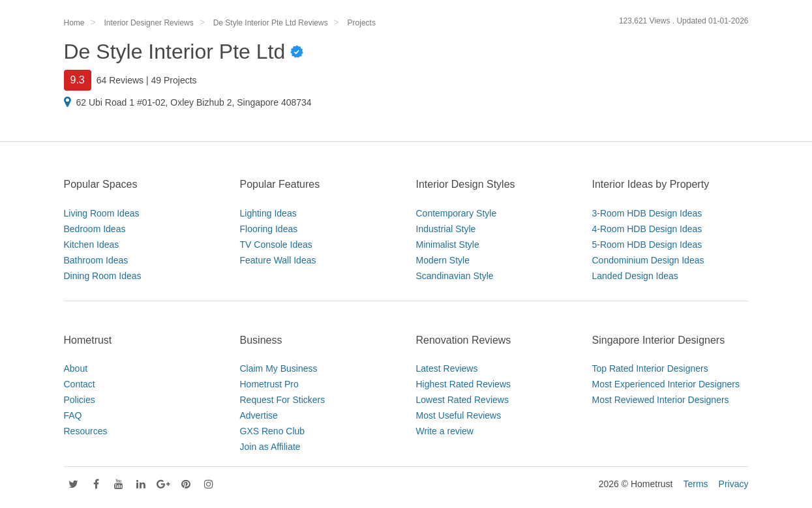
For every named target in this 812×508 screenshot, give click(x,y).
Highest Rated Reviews (464, 384)
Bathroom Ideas (96, 260)
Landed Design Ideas (635, 276)
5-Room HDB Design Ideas (647, 245)
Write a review (445, 431)
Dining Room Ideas (103, 276)
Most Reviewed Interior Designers (661, 400)
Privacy (734, 484)
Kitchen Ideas (92, 245)
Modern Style (443, 260)
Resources (86, 431)
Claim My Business (279, 368)
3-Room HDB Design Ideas (647, 213)
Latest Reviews (447, 368)
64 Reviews (120, 80)
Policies (80, 400)
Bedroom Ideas (95, 229)
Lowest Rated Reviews (462, 400)
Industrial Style (446, 229)
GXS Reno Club (273, 431)
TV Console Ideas (276, 245)
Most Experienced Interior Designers (666, 384)
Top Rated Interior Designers (650, 368)
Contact (80, 384)
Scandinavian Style (455, 276)
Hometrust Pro (269, 384)
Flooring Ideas (269, 229)
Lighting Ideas (268, 213)
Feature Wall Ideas (278, 260)
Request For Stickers (283, 400)
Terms (695, 484)
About (76, 368)
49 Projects (174, 80)
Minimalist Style (448, 245)
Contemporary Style (457, 213)
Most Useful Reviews (459, 415)
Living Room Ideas (102, 213)
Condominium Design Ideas (648, 260)
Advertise (259, 415)
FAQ (73, 415)
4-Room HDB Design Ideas (647, 229)
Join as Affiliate (270, 447)
